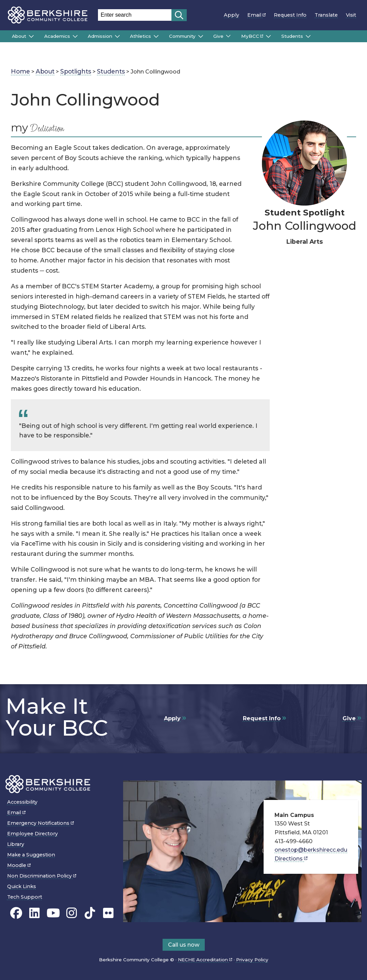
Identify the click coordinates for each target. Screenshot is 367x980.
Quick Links (22, 886)
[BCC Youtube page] (53, 913)
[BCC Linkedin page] (35, 913)
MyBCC (252, 36)
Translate (326, 15)
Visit (351, 15)
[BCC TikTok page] (90, 913)
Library (16, 844)
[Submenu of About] (31, 36)
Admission (100, 36)
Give (218, 36)
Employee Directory (32, 834)
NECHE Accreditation (205, 960)
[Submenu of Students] (308, 36)
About (19, 36)
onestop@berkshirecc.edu (311, 850)
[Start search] (179, 15)
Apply (231, 15)
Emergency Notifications (40, 823)
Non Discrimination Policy (42, 876)
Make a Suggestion (31, 855)
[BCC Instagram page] (72, 913)
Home (20, 71)
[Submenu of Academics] (75, 36)
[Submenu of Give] (228, 36)
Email (256, 15)
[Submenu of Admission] (117, 36)
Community (182, 36)
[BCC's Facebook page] (16, 913)
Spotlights (76, 71)
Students (292, 36)
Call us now (184, 945)
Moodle (19, 865)
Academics (57, 36)
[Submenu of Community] (201, 36)
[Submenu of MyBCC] (268, 36)
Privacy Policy (252, 960)
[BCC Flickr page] (108, 913)
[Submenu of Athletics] (156, 36)
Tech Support (25, 897)
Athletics (140, 36)
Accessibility (22, 802)
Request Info (290, 15)
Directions (291, 859)
